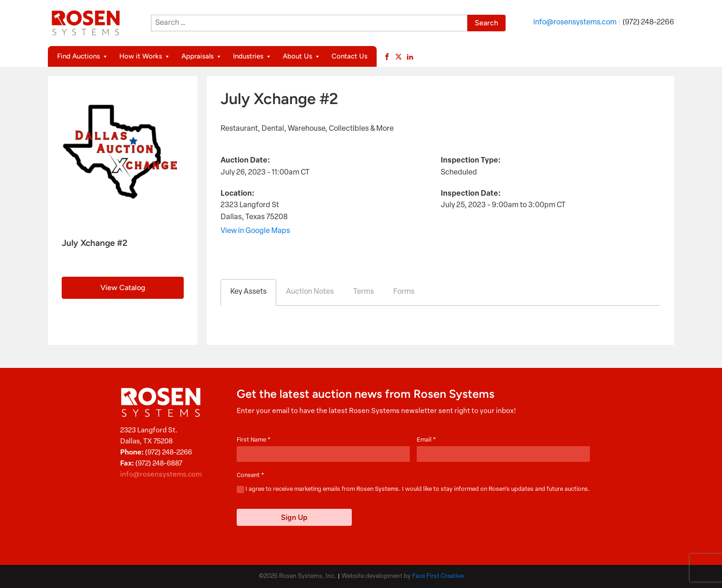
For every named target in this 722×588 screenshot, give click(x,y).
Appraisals (202, 56)
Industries (252, 56)
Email (426, 440)
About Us (302, 56)
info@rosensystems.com (575, 23)
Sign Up (294, 517)
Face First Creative (438, 576)
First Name (254, 440)
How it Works (145, 56)
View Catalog (123, 288)
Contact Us (349, 56)
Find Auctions (83, 56)
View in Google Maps (255, 231)
